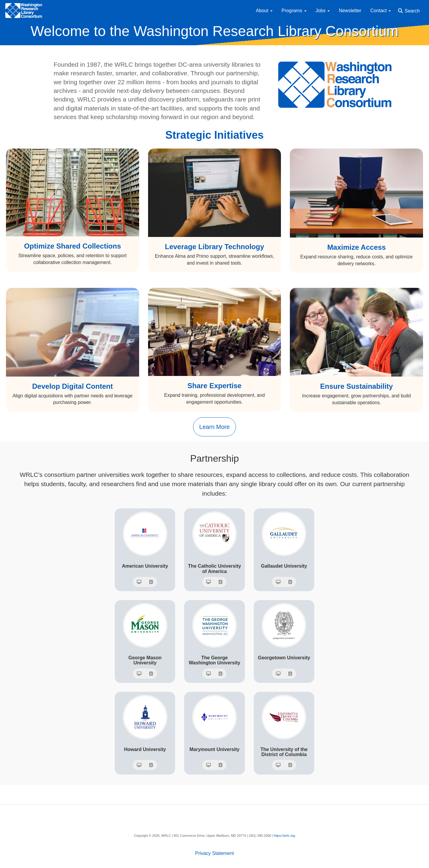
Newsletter (350, 11)
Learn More (214, 427)
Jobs (323, 11)
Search (412, 11)
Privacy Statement (214, 853)
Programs (294, 11)
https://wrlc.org (285, 836)
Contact (381, 11)
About (264, 11)
